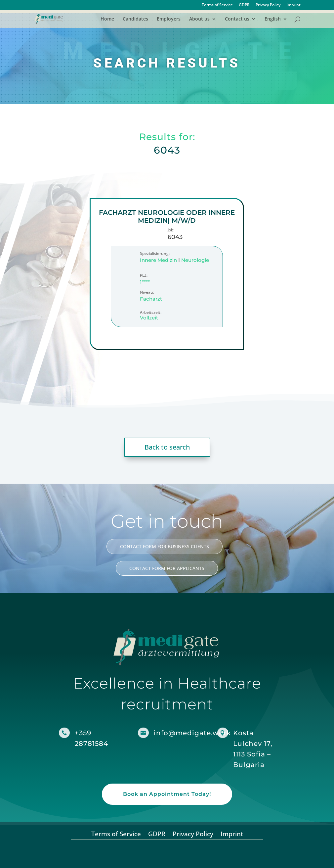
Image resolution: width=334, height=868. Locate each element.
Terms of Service (217, 5)
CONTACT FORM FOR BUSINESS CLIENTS (165, 546)
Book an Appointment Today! (167, 794)
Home (107, 19)
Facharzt (151, 299)
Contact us (237, 19)
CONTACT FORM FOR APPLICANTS (167, 568)
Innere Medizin (159, 260)
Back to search (167, 447)
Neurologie (195, 260)
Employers (169, 19)
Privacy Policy (268, 5)
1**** (145, 282)
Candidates (135, 19)
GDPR (244, 5)
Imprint (293, 5)
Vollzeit (149, 318)
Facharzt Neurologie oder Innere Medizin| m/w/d (167, 217)
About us (199, 19)
